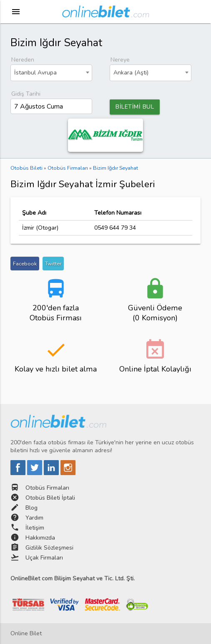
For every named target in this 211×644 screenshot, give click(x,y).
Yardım (34, 518)
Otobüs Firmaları (47, 488)
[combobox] (51, 73)
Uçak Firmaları (44, 558)
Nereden (23, 60)
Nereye (120, 60)
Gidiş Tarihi (26, 94)
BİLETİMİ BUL (135, 107)
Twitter (53, 264)
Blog (31, 508)
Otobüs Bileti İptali (50, 498)
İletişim (35, 528)
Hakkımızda (40, 538)
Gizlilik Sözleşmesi (49, 548)
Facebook (25, 264)
